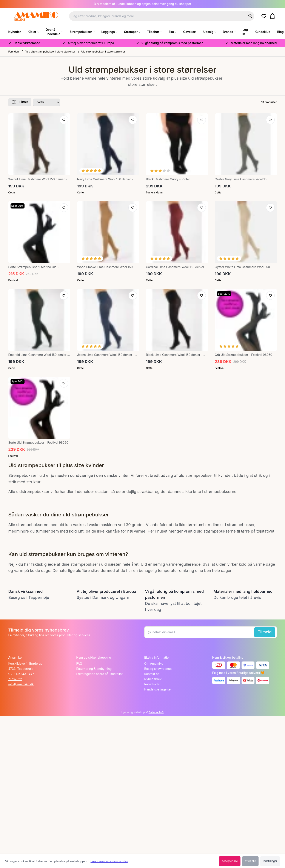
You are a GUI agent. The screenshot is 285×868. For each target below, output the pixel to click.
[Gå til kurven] (273, 16)
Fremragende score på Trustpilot (100, 674)
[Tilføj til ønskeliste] (64, 120)
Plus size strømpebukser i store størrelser (50, 52)
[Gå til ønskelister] (265, 16)
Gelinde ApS (156, 712)
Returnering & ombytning (94, 669)
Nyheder (15, 32)
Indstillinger (270, 861)
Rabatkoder (153, 684)
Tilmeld (265, 632)
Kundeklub (262, 32)
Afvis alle (250, 861)
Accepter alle (230, 861)
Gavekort (190, 32)
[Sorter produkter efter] (46, 102)
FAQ (79, 663)
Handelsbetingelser (158, 689)
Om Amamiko (154, 663)
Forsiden (14, 52)
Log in (245, 32)
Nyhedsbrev (153, 679)
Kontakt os (152, 674)
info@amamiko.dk (21, 684)
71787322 (15, 679)
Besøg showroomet (158, 669)
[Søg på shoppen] (250, 16)
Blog (280, 32)
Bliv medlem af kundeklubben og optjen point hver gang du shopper (142, 4)
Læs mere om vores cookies (109, 861)
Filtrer (20, 102)
